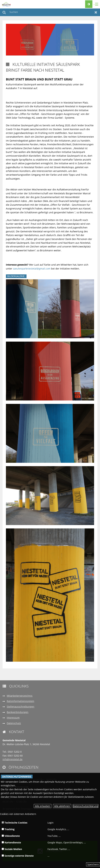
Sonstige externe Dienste (18, 856)
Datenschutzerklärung (86, 806)
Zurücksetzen (96, 12)
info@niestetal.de (12, 759)
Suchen (4, 12)
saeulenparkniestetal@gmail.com (32, 269)
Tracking (8, 829)
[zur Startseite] (6, 4)
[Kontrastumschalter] (89, 4)
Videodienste (11, 836)
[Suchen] (50, 12)
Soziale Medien (12, 849)
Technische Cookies (15, 823)
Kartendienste (11, 842)
